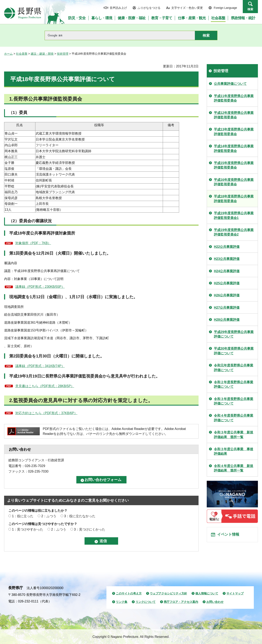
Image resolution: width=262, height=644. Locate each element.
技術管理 (63, 54)
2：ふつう (49, 516)
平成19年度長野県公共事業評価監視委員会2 (234, 232)
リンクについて (146, 602)
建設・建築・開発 (42, 54)
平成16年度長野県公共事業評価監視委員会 (234, 182)
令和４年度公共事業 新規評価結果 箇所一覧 (234, 468)
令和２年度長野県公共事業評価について (234, 384)
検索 (250, 9)
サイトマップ (235, 593)
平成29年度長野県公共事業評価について (234, 334)
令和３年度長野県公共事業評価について (234, 401)
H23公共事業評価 (227, 259)
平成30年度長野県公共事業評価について (234, 351)
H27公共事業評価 (227, 308)
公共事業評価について (230, 84)
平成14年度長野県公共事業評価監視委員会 (234, 148)
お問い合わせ (215, 602)
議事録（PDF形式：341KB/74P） (40, 366)
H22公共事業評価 (227, 247)
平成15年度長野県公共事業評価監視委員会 (234, 165)
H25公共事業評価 (227, 283)
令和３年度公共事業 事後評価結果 (234, 451)
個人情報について (207, 593)
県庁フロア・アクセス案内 (181, 602)
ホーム (8, 54)
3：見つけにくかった (90, 529)
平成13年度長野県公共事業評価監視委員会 (234, 132)
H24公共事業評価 (227, 271)
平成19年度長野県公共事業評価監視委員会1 (234, 215)
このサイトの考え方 (129, 593)
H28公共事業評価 (227, 320)
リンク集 (122, 602)
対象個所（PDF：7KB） (33, 243)
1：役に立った (23, 516)
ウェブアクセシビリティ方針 (168, 593)
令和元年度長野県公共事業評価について (234, 368)
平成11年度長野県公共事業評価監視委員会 (234, 98)
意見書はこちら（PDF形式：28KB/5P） (45, 386)
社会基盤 (22, 54)
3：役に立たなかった (80, 516)
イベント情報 (229, 536)
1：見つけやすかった (28, 529)
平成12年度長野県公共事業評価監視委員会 (234, 115)
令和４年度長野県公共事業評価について (234, 418)
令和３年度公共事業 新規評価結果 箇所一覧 (234, 435)
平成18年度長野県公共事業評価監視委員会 (234, 199)
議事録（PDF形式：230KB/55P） (40, 287)
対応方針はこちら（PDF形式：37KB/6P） (46, 413)
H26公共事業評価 (227, 295)
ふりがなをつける (149, 8)
